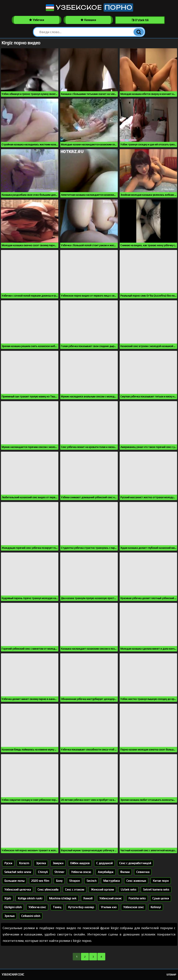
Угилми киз (109, 907)
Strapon (75, 881)
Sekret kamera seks (156, 890)
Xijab (8, 898)
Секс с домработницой (135, 863)
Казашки (88, 20)
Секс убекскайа (48, 890)
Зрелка (41, 863)
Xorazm (24, 863)
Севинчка (143, 872)
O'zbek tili (140, 20)
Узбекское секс (133, 907)
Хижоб (88, 898)
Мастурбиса (111, 881)
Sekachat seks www (18, 872)
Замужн (58, 863)
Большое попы (14, 881)
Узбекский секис (111, 898)
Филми (125, 872)
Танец (57, 907)
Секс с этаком (75, 890)
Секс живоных (136, 881)
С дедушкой (104, 863)
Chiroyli (43, 872)
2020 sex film (40, 881)
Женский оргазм (102, 890)
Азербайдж (106, 872)
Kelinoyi (156, 907)
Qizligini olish (13, 907)
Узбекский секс (13, 974)
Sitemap (171, 975)
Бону (59, 881)
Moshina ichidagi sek (63, 898)
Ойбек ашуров (80, 863)
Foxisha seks (137, 898)
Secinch (92, 881)
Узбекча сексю (81, 872)
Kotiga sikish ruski (30, 898)
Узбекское (89, 7)
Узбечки (37, 20)
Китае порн (161, 881)
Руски (8, 863)
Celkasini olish (31, 916)
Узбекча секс (37, 907)
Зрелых (9, 916)
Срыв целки (161, 898)
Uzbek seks (128, 890)
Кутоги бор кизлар (81, 907)
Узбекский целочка (18, 890)
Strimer (59, 872)
